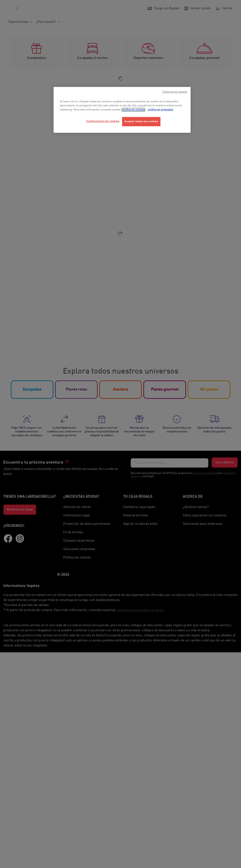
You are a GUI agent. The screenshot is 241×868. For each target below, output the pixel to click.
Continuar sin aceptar (175, 92)
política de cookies (133, 110)
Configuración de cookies (103, 121)
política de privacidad (160, 110)
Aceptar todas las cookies (141, 122)
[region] (122, 110)
